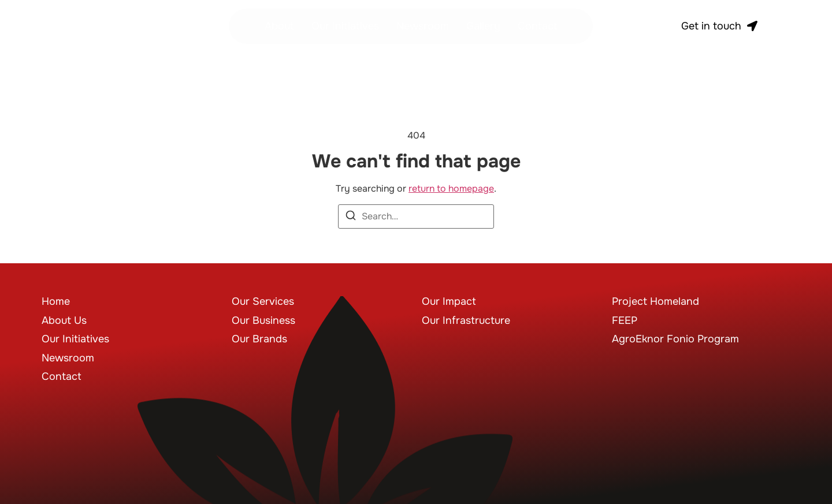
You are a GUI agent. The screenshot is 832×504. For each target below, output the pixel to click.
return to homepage (451, 188)
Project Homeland (655, 301)
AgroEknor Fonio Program (675, 339)
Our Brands (259, 339)
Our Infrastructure (466, 320)
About (279, 26)
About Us (64, 320)
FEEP (625, 320)
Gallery (483, 26)
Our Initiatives (345, 26)
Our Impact (449, 301)
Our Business (263, 320)
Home (56, 301)
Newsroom (423, 26)
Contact (538, 26)
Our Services (263, 301)
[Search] (351, 217)
